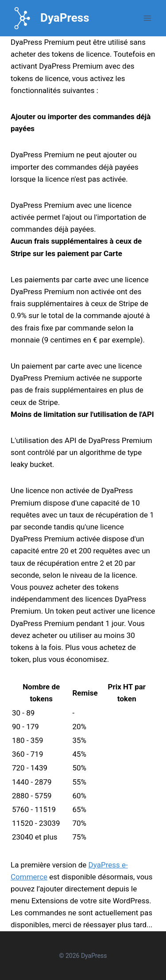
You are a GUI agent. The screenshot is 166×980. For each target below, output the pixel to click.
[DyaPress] (50, 18)
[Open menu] (147, 18)
